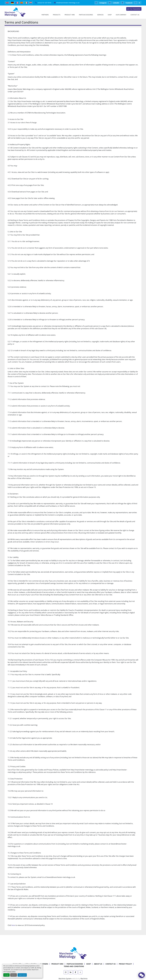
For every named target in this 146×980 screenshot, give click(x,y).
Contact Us (135, 15)
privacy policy (11, 972)
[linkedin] (114, 3)
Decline (14, 975)
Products (57, 15)
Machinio (84, 979)
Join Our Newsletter (134, 9)
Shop (110, 15)
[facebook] (127, 3)
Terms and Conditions (74, 966)
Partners (45, 15)
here (13, 925)
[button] (57, 15)
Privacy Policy (125, 964)
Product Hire (70, 15)
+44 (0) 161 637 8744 (44, 3)
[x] (138, 3)
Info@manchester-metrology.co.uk (68, 3)
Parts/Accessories (86, 15)
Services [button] (100, 15)
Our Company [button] (121, 15)
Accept (6, 975)
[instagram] (101, 3)
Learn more (22, 975)
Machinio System (65, 979)
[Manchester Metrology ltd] (73, 953)
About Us (98, 964)
